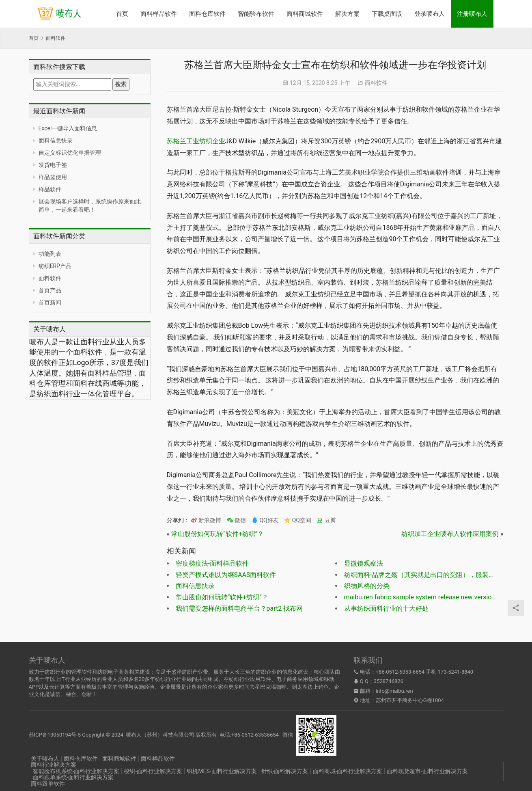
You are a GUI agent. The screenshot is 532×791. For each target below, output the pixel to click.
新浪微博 (206, 520)
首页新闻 (50, 303)
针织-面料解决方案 (285, 771)
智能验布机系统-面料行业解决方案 (76, 771)
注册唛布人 (472, 14)
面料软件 (50, 278)
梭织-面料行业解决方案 (153, 771)
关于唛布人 (45, 759)
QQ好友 (265, 520)
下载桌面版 (387, 14)
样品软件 (50, 189)
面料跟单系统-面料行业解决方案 (73, 777)
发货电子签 (53, 165)
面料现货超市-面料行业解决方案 (427, 771)
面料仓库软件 (207, 14)
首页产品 (50, 290)
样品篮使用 (53, 177)
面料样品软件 (159, 14)
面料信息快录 (56, 140)
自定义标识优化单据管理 (70, 153)
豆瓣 (326, 520)
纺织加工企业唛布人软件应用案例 (450, 534)
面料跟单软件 (48, 784)
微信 (236, 520)
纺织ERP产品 (55, 266)
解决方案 (347, 14)
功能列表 (50, 254)
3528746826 (389, 681)
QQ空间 (298, 520)
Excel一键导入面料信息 (68, 128)
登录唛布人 (430, 14)
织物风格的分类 (367, 586)
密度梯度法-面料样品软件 (212, 563)
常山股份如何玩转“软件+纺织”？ (218, 534)
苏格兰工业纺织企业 (196, 141)
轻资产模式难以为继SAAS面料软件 (226, 575)
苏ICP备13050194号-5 (55, 735)
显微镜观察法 (364, 563)
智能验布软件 (256, 14)
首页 (122, 14)
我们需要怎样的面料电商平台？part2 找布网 (239, 608)
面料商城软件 (305, 14)
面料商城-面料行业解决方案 (348, 771)
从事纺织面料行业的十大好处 (386, 608)
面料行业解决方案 (54, 765)
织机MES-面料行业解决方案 (222, 771)
